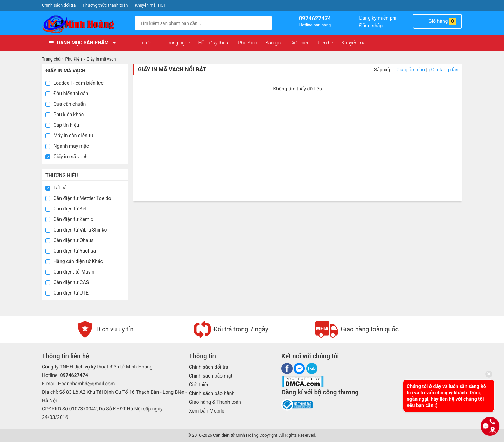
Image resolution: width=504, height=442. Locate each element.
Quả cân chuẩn (66, 104)
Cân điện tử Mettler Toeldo (78, 198)
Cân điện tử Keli (66, 209)
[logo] (85, 24)
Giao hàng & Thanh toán (215, 402)
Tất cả (56, 188)
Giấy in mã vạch (66, 157)
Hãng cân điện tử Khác (74, 261)
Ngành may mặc (67, 146)
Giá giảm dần (410, 70)
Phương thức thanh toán (105, 5)
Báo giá (273, 43)
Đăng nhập (371, 26)
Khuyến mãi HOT (151, 5)
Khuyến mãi (354, 43)
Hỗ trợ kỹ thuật (214, 43)
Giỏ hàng (437, 21)
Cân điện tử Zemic (69, 219)
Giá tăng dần (443, 70)
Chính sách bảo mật (211, 376)
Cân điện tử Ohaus (69, 240)
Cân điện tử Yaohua (71, 251)
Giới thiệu (299, 43)
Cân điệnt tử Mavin (70, 272)
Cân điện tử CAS (67, 282)
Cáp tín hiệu (62, 125)
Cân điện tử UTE (67, 293)
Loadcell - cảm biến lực (75, 83)
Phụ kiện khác (65, 115)
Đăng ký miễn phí (378, 18)
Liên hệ (325, 43)
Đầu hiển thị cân (67, 94)
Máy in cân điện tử (69, 136)
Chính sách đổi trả (59, 5)
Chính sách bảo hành (212, 393)
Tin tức (144, 43)
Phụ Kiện (247, 43)
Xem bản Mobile (207, 411)
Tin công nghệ (175, 43)
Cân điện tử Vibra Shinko (76, 230)
